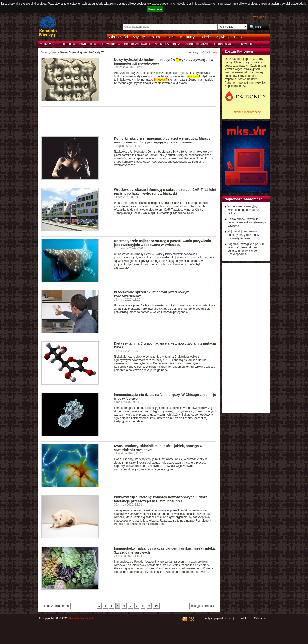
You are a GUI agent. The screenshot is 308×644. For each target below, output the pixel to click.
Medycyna (47, 44)
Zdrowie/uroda (110, 44)
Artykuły (139, 37)
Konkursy (187, 37)
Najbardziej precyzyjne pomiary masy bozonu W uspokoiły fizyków (244, 235)
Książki (170, 37)
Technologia (67, 44)
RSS (191, 619)
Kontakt (243, 618)
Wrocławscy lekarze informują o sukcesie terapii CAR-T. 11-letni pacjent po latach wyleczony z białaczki (165, 192)
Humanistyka (223, 44)
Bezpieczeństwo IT (137, 44)
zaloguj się (260, 17)
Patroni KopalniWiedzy (246, 112)
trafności (205, 52)
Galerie (205, 37)
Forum (155, 37)
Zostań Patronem (239, 52)
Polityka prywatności (216, 618)
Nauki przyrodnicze (168, 44)
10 (156, 606)
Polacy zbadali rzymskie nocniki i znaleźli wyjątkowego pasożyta (247, 222)
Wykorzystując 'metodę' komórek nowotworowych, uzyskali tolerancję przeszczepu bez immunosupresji (162, 499)
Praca (239, 37)
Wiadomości (118, 37)
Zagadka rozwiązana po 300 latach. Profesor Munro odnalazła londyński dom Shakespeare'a (246, 249)
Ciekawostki (245, 44)
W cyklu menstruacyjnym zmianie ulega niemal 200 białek (244, 210)
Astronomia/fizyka (198, 44)
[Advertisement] (129, 120)
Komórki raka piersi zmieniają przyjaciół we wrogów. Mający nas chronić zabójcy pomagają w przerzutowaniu (162, 140)
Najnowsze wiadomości (244, 199)
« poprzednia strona (56, 606)
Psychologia (87, 44)
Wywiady (222, 37)
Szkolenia (260, 618)
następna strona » (203, 606)
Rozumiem (155, 9)
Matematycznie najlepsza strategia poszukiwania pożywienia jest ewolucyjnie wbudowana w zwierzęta (163, 243)
